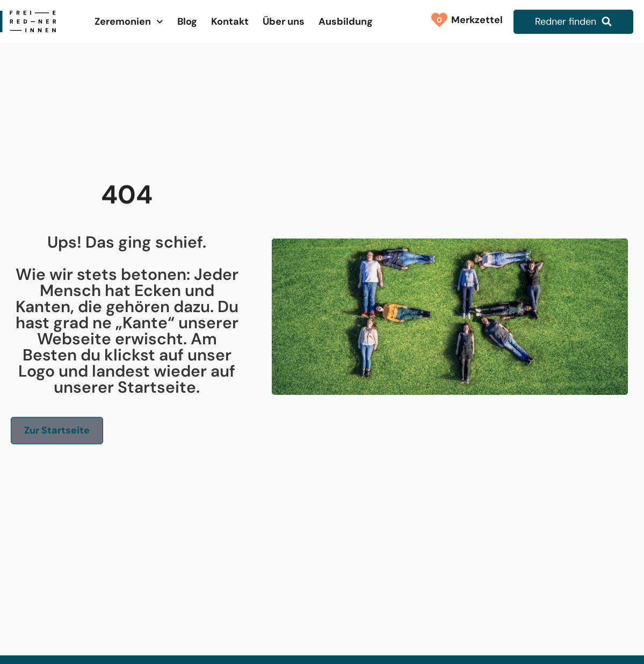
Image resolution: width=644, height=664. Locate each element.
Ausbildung (346, 21)
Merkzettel (474, 20)
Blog (187, 21)
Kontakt (230, 21)
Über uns (284, 21)
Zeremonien (129, 22)
